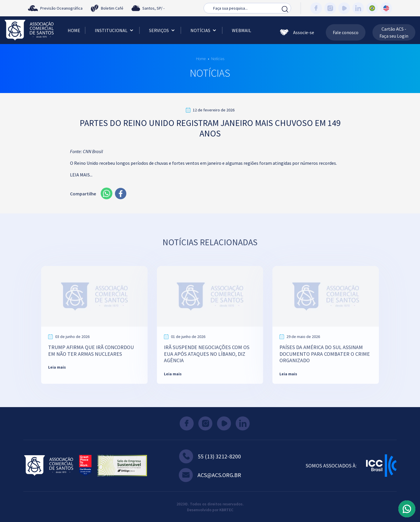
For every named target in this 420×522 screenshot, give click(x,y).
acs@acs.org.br (210, 475)
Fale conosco (346, 32)
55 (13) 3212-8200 (210, 456)
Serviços (162, 30)
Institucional (115, 30)
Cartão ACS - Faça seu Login (394, 32)
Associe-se (297, 32)
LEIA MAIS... (81, 175)
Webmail (242, 30)
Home (74, 30)
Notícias (204, 30)
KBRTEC (226, 510)
